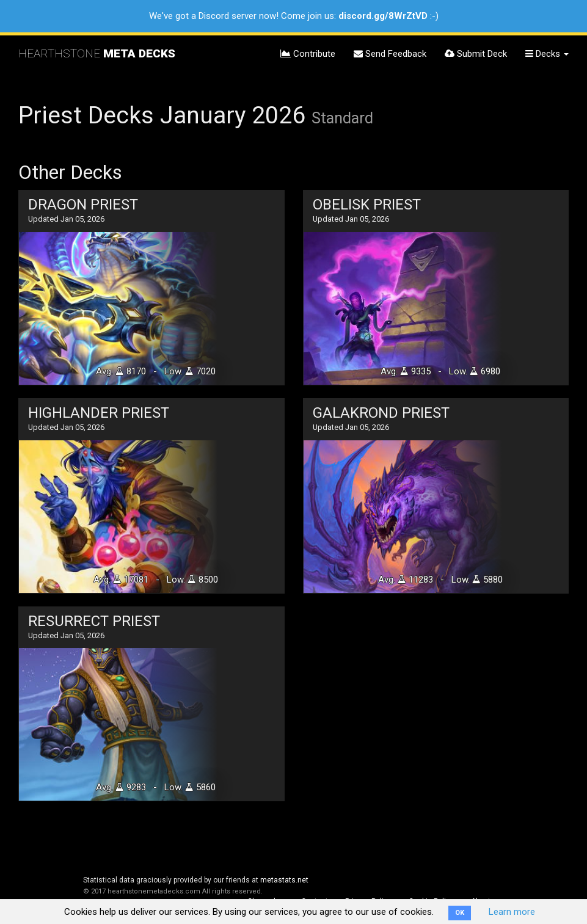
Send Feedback (390, 54)
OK (460, 913)
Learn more (512, 912)
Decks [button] (547, 54)
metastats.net (284, 880)
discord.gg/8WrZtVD (383, 16)
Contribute (308, 54)
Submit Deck (476, 54)
